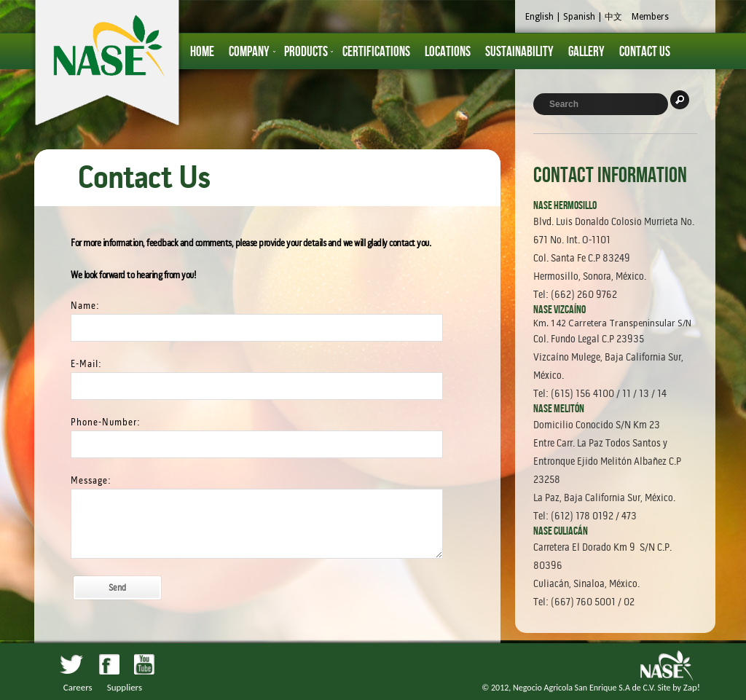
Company (249, 52)
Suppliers (125, 687)
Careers (78, 687)
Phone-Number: (106, 422)
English (539, 17)
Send (117, 588)
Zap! (692, 687)
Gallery (586, 52)
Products (306, 52)
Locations (448, 52)
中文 (613, 17)
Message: (91, 480)
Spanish (579, 17)
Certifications (376, 52)
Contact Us (645, 52)
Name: (85, 306)
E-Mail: (86, 364)
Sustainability (519, 52)
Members (650, 17)
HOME (202, 52)
